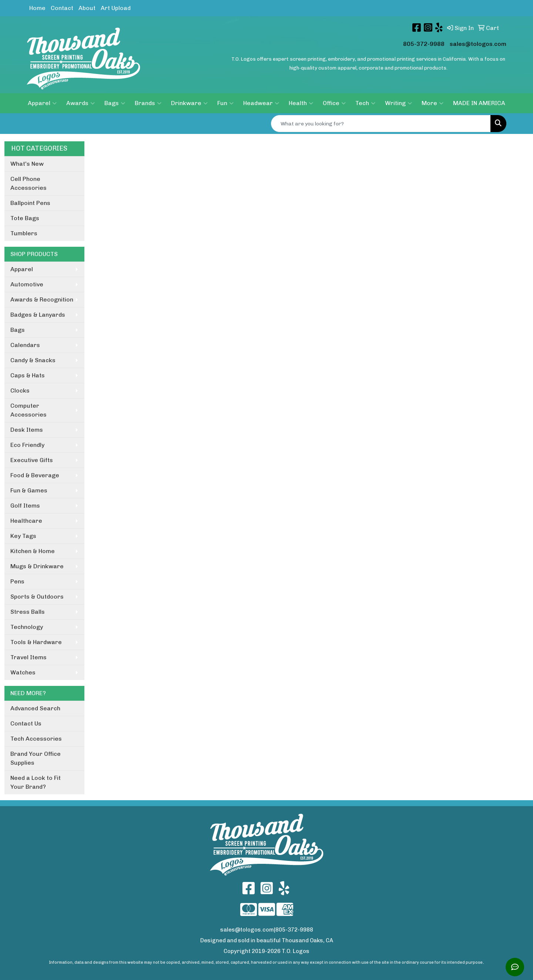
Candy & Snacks (33, 360)
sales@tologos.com (478, 44)
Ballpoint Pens (30, 203)
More (433, 103)
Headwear (261, 103)
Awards (81, 103)
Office (334, 103)
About (87, 8)
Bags (115, 103)
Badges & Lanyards (38, 315)
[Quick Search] (381, 124)
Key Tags (23, 536)
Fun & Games (29, 490)
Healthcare (26, 521)
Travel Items (29, 657)
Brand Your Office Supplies (36, 758)
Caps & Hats (28, 375)
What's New (27, 164)
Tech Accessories (36, 739)
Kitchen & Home (33, 551)
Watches (23, 672)
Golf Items (25, 506)
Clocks (20, 390)
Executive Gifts (32, 460)
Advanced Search (35, 708)
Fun (225, 103)
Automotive (27, 284)
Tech (365, 103)
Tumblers (24, 233)
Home (37, 8)
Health (301, 103)
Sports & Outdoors (37, 597)
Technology (27, 627)
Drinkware (189, 103)
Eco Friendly (27, 445)
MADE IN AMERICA (479, 103)
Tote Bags (25, 218)
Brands (148, 103)
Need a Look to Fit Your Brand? (36, 782)
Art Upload (116, 8)
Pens (17, 581)
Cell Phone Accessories (29, 183)
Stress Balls (28, 612)
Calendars (25, 345)
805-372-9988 (424, 44)
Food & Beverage (35, 475)
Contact (62, 8)
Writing (398, 103)
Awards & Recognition (42, 299)
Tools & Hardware (36, 642)
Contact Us (26, 723)
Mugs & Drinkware (37, 566)
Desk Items (27, 430)
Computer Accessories (29, 410)
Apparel (42, 103)
